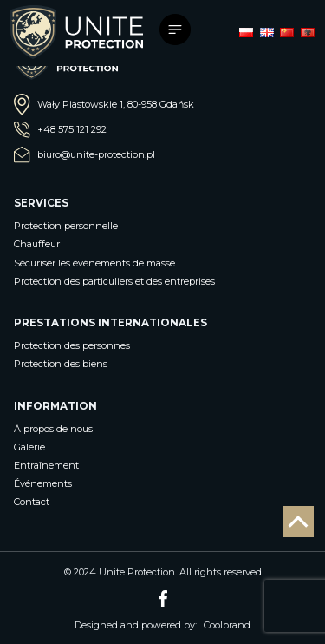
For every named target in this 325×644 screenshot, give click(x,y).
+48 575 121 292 (60, 130)
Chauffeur (37, 244)
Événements (43, 483)
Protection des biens (61, 364)
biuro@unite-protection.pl (84, 155)
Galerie (29, 447)
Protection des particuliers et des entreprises (114, 281)
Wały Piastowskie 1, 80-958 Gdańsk (104, 105)
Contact (32, 502)
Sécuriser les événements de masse (94, 263)
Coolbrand (227, 625)
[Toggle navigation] (178, 32)
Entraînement (46, 465)
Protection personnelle (66, 226)
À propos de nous (53, 429)
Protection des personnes (72, 345)
